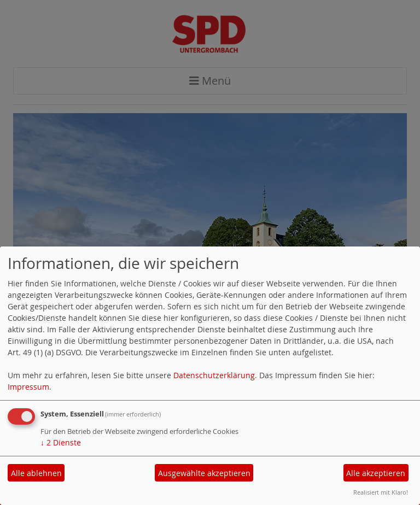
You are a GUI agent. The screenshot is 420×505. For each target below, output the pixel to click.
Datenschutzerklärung (214, 375)
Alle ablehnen (36, 473)
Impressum (28, 387)
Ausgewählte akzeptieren (204, 473)
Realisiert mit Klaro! (381, 492)
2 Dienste (61, 442)
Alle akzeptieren (376, 473)
